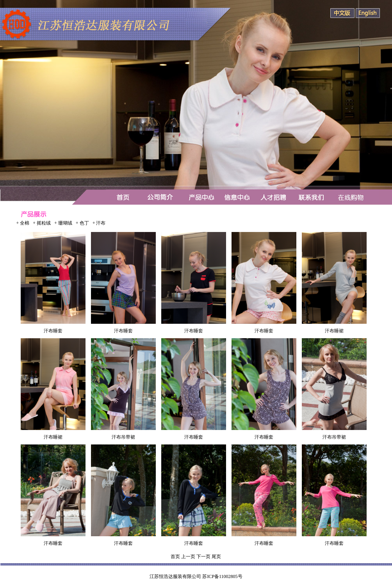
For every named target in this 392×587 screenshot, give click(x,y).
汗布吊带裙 (123, 437)
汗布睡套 (53, 331)
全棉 (25, 223)
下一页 (203, 557)
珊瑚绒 (65, 223)
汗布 (101, 223)
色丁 (84, 223)
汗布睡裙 (334, 331)
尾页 (216, 557)
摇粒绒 (44, 223)
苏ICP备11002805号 (222, 576)
